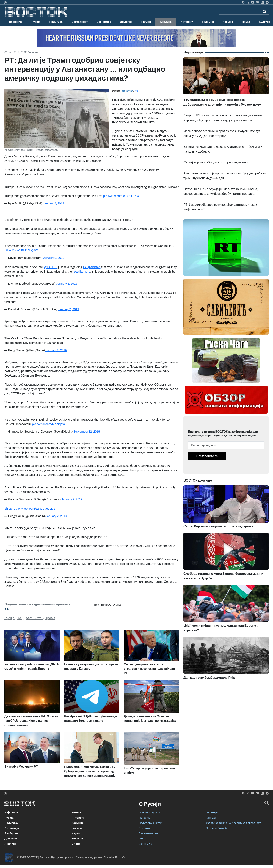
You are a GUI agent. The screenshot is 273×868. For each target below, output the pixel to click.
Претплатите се (207, 456)
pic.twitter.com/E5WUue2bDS (36, 509)
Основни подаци (149, 812)
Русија (36, 22)
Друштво (126, 22)
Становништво (148, 833)
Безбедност (80, 22)
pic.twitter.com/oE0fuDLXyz (121, 196)
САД (20, 618)
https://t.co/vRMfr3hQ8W (21, 250)
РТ (137, 91)
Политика (56, 22)
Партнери (212, 812)
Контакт (211, 818)
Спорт (76, 844)
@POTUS (51, 267)
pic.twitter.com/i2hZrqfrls (48, 424)
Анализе (166, 22)
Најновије (16, 22)
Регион (146, 22)
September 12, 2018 (87, 431)
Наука (246, 22)
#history (10, 509)
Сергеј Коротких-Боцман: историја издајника (216, 162)
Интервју (187, 22)
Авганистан (35, 618)
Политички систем (150, 823)
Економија (104, 22)
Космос (228, 22)
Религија (144, 828)
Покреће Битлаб (216, 828)
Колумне (208, 22)
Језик (142, 839)
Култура (77, 839)
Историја (145, 818)
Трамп (50, 618)
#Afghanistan (92, 267)
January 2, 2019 (54, 203)
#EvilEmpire (82, 272)
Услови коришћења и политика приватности (234, 823)
